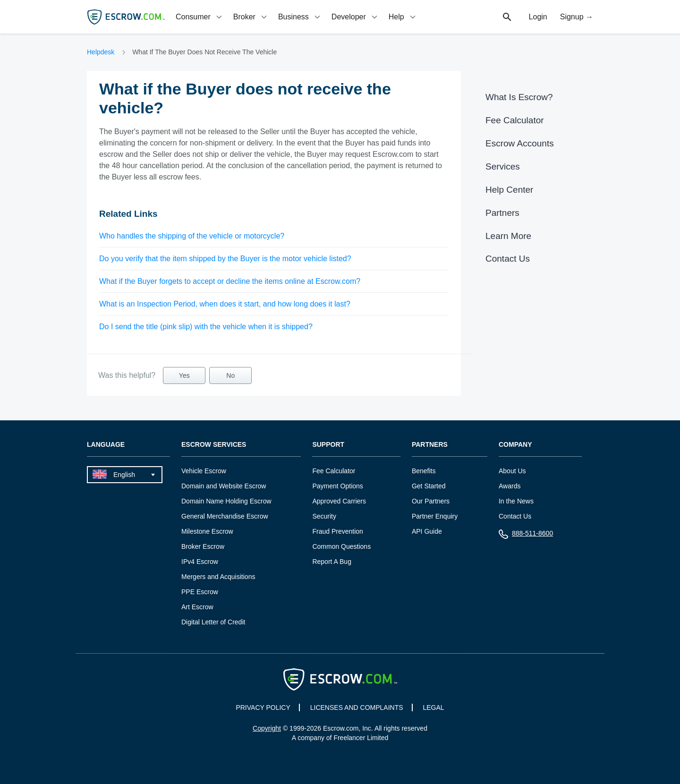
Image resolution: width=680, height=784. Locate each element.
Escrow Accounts (520, 143)
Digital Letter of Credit (213, 622)
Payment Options (337, 486)
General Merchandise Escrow (225, 516)
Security (324, 516)
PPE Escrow (200, 592)
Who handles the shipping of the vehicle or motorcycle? (192, 236)
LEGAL (433, 707)
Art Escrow (197, 607)
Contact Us (508, 259)
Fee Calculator (515, 120)
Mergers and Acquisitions (218, 577)
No (230, 375)
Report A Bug (332, 562)
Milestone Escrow (207, 531)
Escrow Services (214, 445)
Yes (184, 375)
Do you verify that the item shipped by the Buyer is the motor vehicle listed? (225, 259)
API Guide (427, 531)
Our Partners (431, 501)
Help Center (509, 190)
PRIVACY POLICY (263, 707)
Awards (510, 486)
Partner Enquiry (435, 516)
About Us (512, 471)
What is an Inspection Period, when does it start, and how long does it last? (225, 304)
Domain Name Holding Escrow (226, 501)
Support (328, 445)
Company (515, 445)
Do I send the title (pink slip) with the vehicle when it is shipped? (206, 327)
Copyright (267, 728)
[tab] (200, 17)
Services (503, 166)
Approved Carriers (339, 501)
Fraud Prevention (337, 531)
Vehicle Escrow (204, 471)
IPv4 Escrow (200, 562)
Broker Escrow (203, 546)
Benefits (424, 471)
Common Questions (341, 546)
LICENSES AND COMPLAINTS (357, 707)
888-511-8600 (526, 535)
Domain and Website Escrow (224, 486)
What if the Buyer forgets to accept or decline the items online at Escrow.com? (230, 281)
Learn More (508, 236)
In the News (516, 501)
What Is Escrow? (519, 97)
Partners (502, 213)
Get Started (429, 486)
